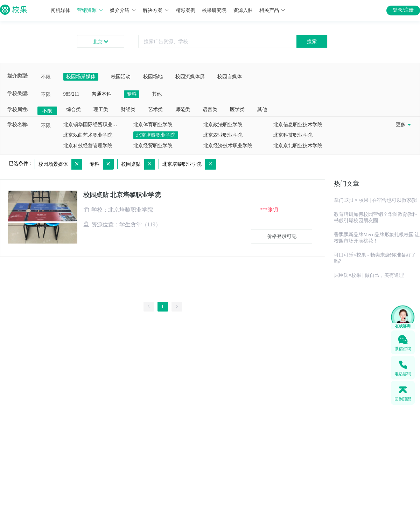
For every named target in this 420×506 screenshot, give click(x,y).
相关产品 (272, 10)
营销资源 (90, 10)
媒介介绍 (123, 10)
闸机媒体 (61, 10)
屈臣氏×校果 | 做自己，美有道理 (369, 275)
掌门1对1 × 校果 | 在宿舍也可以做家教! (376, 200)
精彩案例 (185, 10)
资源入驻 (243, 10)
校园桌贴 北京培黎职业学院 (122, 195)
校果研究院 (214, 10)
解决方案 (156, 10)
